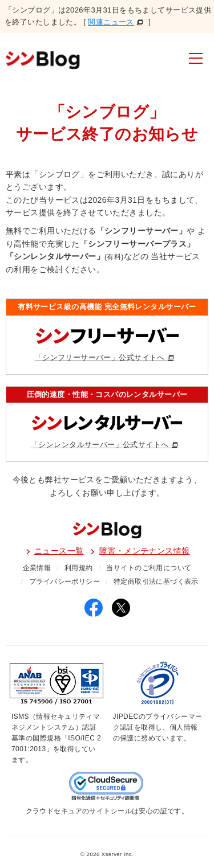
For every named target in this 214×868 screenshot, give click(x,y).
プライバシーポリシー (64, 582)
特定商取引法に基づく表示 (156, 582)
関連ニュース (111, 22)
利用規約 (79, 568)
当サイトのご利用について (149, 568)
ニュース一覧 (59, 551)
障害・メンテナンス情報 (145, 551)
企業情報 (37, 568)
